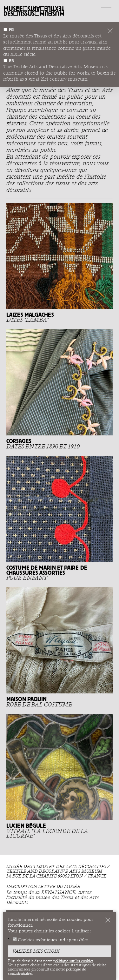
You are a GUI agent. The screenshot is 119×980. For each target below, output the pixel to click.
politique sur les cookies (73, 961)
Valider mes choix (36, 951)
